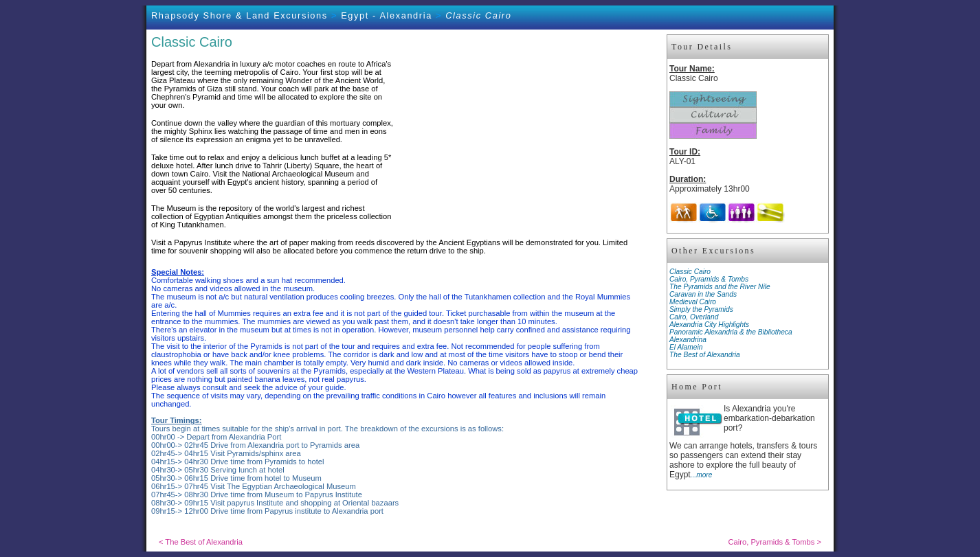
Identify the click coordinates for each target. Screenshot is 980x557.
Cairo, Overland (694, 317)
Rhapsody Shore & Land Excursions (240, 15)
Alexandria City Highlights (709, 325)
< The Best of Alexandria (201, 542)
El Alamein (686, 347)
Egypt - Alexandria (387, 15)
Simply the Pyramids (701, 309)
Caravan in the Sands (703, 294)
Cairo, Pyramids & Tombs (709, 279)
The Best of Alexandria (705, 355)
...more (702, 475)
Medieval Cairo (693, 302)
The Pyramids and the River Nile (720, 287)
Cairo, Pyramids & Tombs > (775, 542)
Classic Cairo (690, 272)
